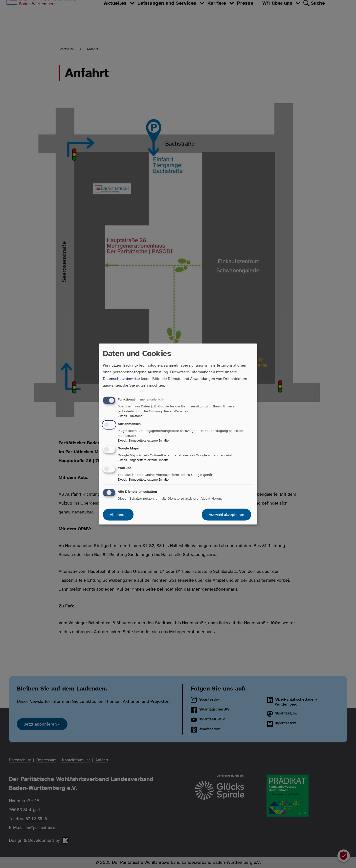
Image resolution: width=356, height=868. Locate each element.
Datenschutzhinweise (121, 378)
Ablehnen (118, 515)
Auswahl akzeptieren (226, 515)
